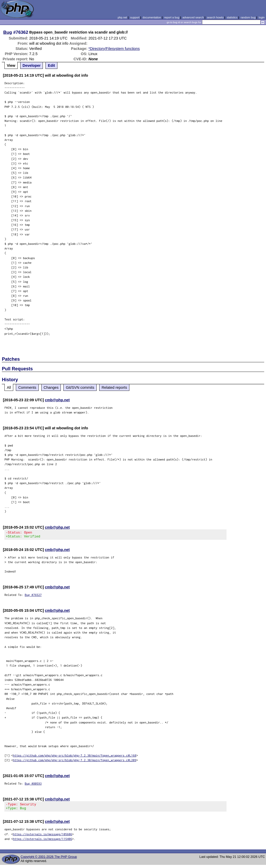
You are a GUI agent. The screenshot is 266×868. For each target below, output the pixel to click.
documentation (152, 17)
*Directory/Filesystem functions (114, 49)
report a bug (172, 17)
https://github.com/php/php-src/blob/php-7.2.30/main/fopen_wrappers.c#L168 (75, 757)
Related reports (114, 387)
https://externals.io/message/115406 (43, 842)
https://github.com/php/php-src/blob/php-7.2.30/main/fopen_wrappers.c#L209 (75, 762)
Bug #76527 (33, 596)
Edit (51, 65)
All (9, 387)
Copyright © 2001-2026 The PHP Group (49, 860)
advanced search (193, 17)
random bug (248, 17)
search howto (215, 17)
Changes (51, 387)
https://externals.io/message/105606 (43, 837)
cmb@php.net (57, 400)
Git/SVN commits (80, 387)
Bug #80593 (33, 785)
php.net (122, 17)
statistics (232, 17)
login (262, 17)
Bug (8, 32)
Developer (32, 65)
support (135, 17)
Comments (27, 387)
